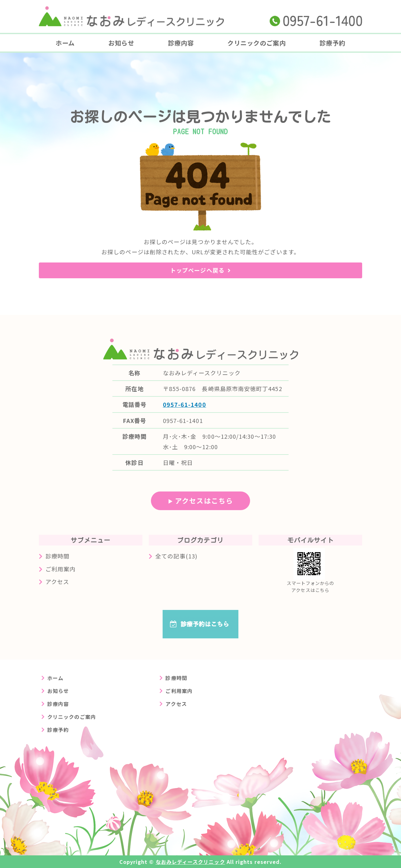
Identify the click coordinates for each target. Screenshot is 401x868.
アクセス (57, 582)
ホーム (65, 43)
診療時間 (57, 556)
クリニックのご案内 (257, 43)
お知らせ (121, 43)
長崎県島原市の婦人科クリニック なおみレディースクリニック (131, 16)
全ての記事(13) (176, 556)
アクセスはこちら (204, 500)
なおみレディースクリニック (190, 862)
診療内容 (181, 43)
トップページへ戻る (197, 270)
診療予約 (332, 43)
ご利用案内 (60, 569)
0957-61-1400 (185, 404)
